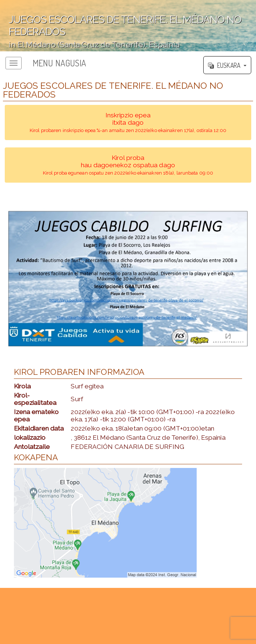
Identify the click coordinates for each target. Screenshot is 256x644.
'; (128, 26)
